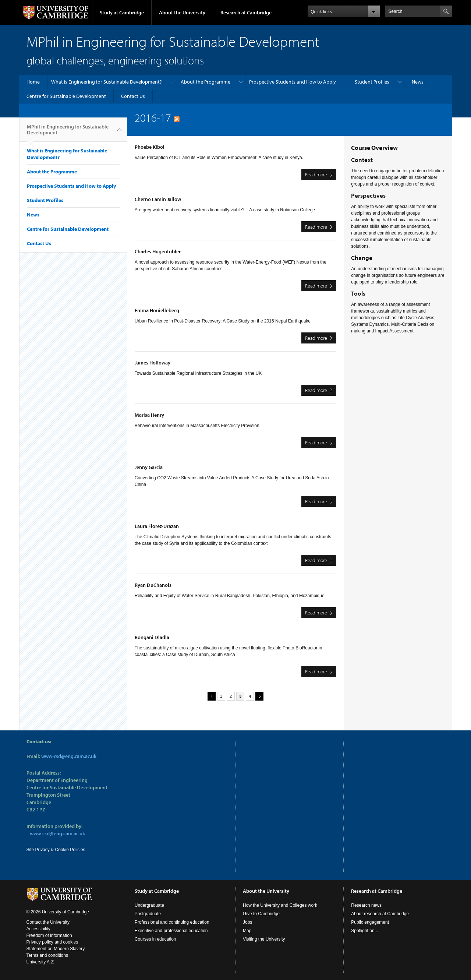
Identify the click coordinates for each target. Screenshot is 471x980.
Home (33, 82)
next (258, 696)
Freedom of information (49, 935)
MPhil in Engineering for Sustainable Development (68, 133)
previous (210, 696)
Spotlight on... (364, 931)
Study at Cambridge (122, 13)
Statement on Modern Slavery (56, 949)
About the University (182, 13)
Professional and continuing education (172, 922)
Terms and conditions (47, 955)
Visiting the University (264, 939)
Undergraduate (149, 905)
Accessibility (38, 929)
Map (247, 931)
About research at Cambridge (380, 914)
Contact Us (133, 96)
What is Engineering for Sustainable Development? (107, 82)
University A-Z (40, 962)
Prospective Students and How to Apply (293, 82)
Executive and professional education (171, 931)
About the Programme (206, 82)
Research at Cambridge (246, 13)
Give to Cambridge (261, 914)
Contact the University (48, 922)
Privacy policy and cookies (52, 942)
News (418, 82)
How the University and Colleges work (280, 905)
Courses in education (155, 939)
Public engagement (370, 922)
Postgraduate (148, 914)
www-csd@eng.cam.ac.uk (69, 756)
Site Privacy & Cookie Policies (56, 850)
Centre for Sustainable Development (66, 96)
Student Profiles (372, 82)
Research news (366, 905)
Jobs (247, 922)
